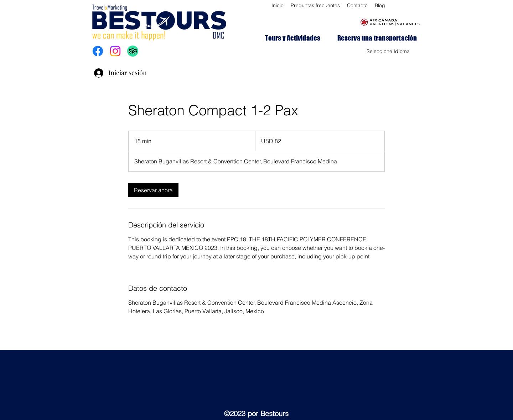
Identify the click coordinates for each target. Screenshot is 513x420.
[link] (153, 190)
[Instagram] (115, 51)
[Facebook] (98, 51)
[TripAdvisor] (133, 51)
